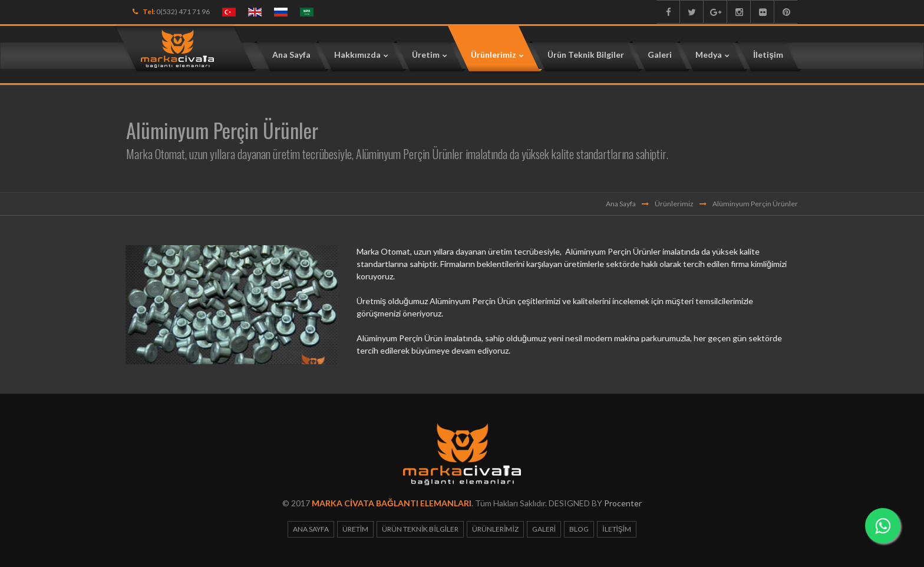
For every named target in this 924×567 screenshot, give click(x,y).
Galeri (544, 529)
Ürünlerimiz (674, 204)
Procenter (623, 503)
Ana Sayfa (621, 204)
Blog (579, 529)
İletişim (617, 529)
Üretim (355, 529)
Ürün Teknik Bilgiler (420, 529)
